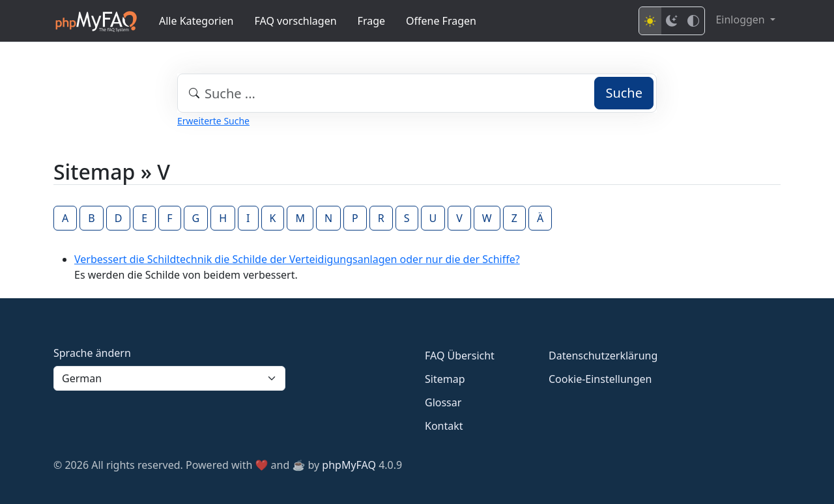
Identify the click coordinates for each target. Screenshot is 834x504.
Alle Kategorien (196, 21)
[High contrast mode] (693, 21)
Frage (371, 21)
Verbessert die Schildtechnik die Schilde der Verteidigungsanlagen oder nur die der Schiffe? (297, 259)
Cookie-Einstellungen (600, 379)
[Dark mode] (672, 21)
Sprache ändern (92, 353)
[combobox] (417, 93)
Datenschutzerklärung (603, 356)
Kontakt (444, 426)
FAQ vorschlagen (296, 21)
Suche (624, 93)
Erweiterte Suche (213, 121)
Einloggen (741, 20)
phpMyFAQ (349, 465)
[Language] (169, 378)
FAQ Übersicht (460, 356)
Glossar (443, 402)
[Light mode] (650, 21)
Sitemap (445, 379)
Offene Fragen (441, 21)
